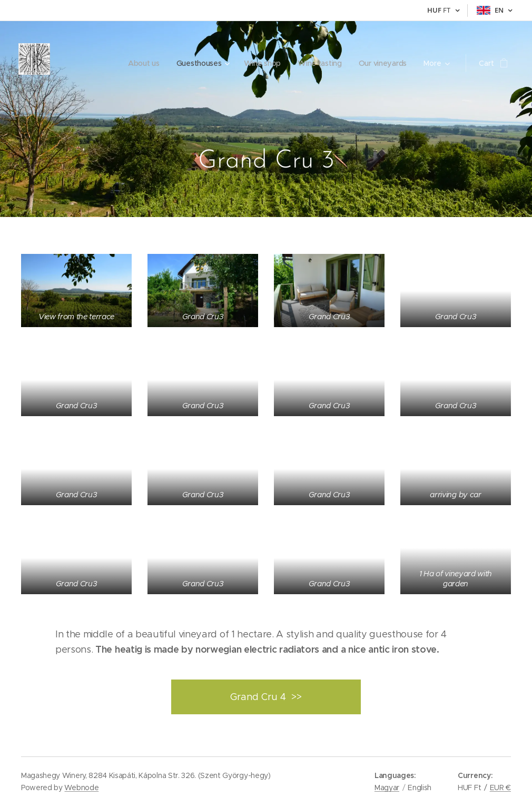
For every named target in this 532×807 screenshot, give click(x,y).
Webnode (81, 788)
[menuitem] (91, 63)
